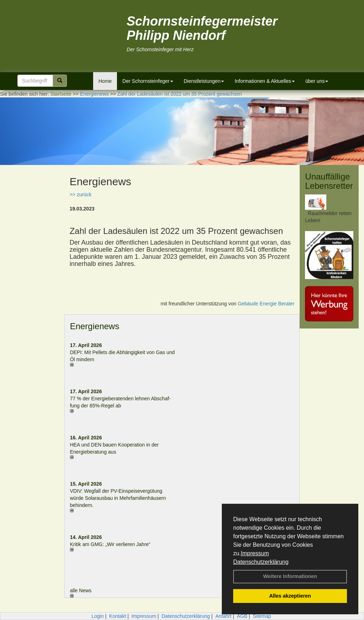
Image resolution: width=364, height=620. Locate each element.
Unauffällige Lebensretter (329, 181)
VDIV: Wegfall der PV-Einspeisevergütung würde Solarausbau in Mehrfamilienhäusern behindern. (118, 498)
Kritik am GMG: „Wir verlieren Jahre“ (110, 544)
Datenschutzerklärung (261, 562)
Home (105, 81)
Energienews (95, 326)
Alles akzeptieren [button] (290, 596)
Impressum (255, 553)
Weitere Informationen (290, 576)
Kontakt (117, 616)
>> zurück (81, 194)
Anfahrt (223, 616)
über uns (317, 81)
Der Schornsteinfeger (148, 81)
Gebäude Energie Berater (266, 304)
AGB (242, 616)
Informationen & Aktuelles (265, 81)
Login (97, 616)
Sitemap (262, 616)
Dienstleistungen (204, 81)
